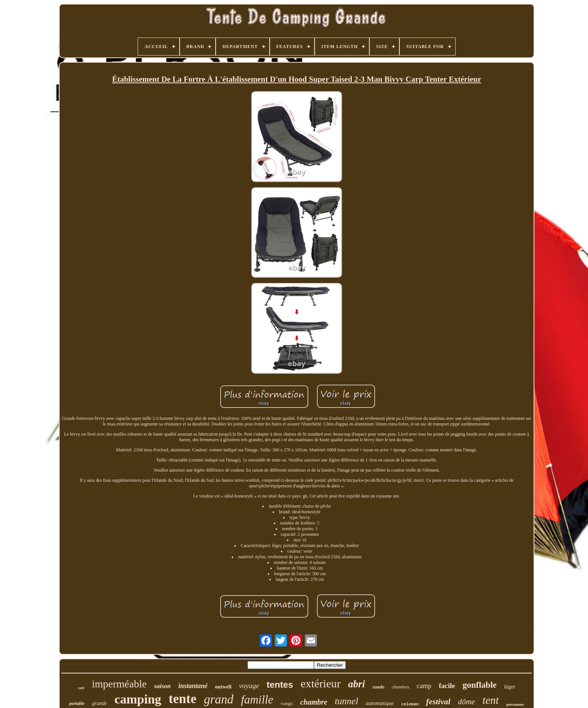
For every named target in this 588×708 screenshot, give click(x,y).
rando (378, 687)
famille (257, 700)
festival (438, 701)
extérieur (321, 683)
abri (356, 684)
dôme (466, 702)
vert (81, 688)
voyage (249, 686)
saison (162, 686)
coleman (410, 704)
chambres (400, 687)
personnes (515, 704)
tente (183, 699)
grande (99, 703)
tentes (280, 685)
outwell (223, 687)
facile (447, 686)
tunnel (347, 701)
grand (219, 699)
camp (424, 686)
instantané (193, 686)
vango (287, 703)
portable (77, 703)
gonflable (480, 685)
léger (510, 687)
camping (138, 699)
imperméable (119, 684)
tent (491, 700)
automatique (380, 703)
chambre (313, 702)
